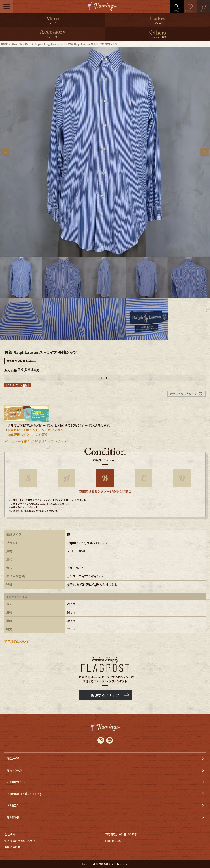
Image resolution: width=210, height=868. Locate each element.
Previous (6, 152)
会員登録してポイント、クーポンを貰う (35, 430)
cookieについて (115, 841)
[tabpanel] (105, 152)
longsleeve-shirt (55, 44)
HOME (5, 44)
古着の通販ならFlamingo (113, 864)
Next (204, 152)
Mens (28, 44)
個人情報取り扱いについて (20, 841)
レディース (158, 23)
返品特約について (17, 642)
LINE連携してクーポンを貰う (28, 435)
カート (203, 7)
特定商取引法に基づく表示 (121, 834)
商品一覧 (17, 44)
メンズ (53, 23)
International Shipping (24, 794)
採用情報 (13, 817)
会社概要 (10, 834)
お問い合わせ (12, 847)
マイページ (14, 770)
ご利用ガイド (16, 782)
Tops (38, 44)
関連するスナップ (105, 695)
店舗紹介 (13, 805)
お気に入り (190, 7)
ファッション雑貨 (157, 37)
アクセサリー (53, 37)
